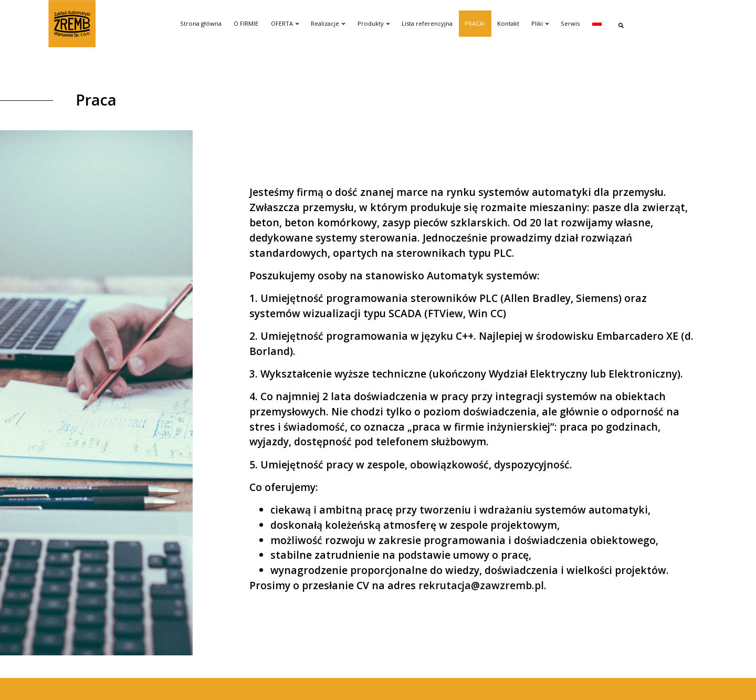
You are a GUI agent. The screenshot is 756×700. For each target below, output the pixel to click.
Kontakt (508, 23)
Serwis (570, 23)
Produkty (374, 23)
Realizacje (328, 23)
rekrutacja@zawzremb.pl (481, 585)
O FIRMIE (246, 23)
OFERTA (285, 23)
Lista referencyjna (427, 23)
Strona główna (201, 23)
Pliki (540, 23)
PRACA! (475, 23)
